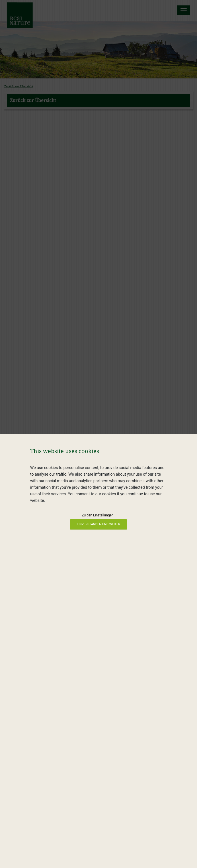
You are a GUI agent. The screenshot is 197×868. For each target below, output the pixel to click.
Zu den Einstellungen (98, 515)
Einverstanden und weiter (98, 524)
